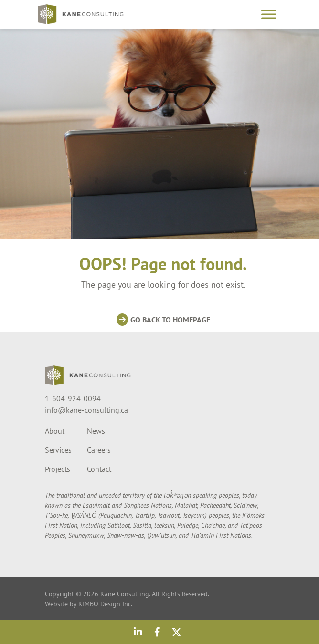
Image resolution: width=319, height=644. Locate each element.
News (96, 431)
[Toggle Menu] (269, 14)
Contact (99, 469)
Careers (99, 450)
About (55, 431)
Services (58, 450)
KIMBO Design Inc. (105, 604)
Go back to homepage (170, 320)
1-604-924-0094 (73, 398)
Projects (58, 469)
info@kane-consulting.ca (86, 410)
